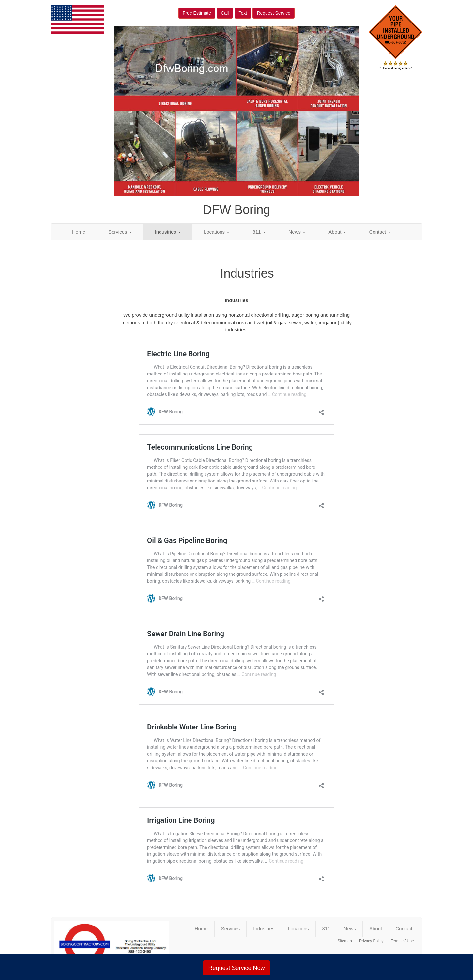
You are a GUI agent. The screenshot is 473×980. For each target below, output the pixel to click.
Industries (168, 232)
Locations (217, 232)
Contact (380, 232)
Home (79, 232)
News (297, 232)
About (337, 232)
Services (120, 232)
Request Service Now (236, 968)
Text (243, 13)
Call (225, 13)
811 (259, 232)
